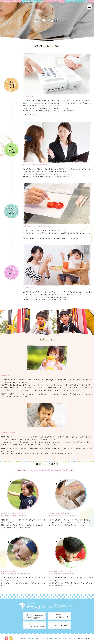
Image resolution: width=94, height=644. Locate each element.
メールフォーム (44, 106)
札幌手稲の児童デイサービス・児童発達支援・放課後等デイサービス (48, 638)
